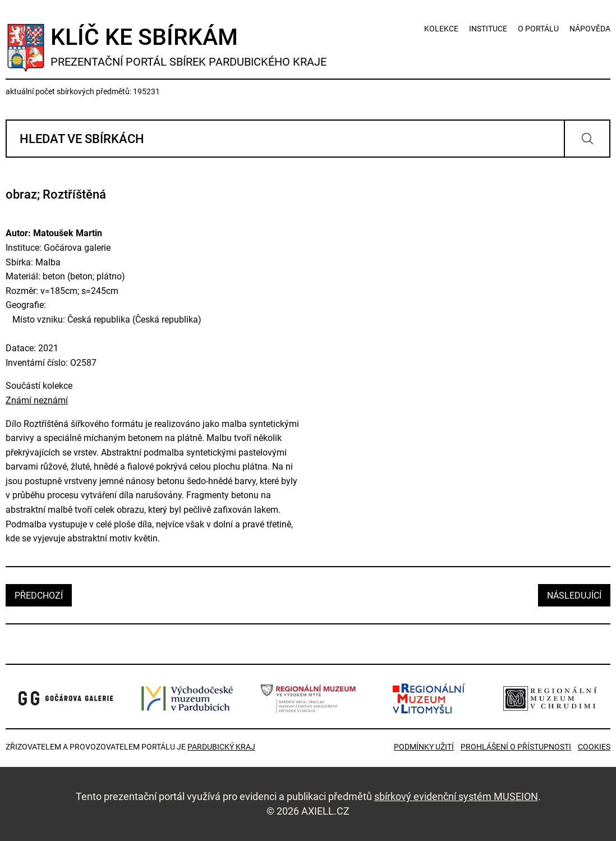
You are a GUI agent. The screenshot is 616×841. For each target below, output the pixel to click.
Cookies (594, 747)
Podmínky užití (424, 747)
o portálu (538, 29)
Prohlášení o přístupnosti (516, 747)
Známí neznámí (37, 400)
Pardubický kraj (221, 747)
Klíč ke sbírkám (189, 46)
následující (574, 596)
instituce (488, 29)
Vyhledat (587, 139)
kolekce (441, 29)
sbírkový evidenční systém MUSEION (456, 796)
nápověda (590, 29)
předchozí (39, 596)
